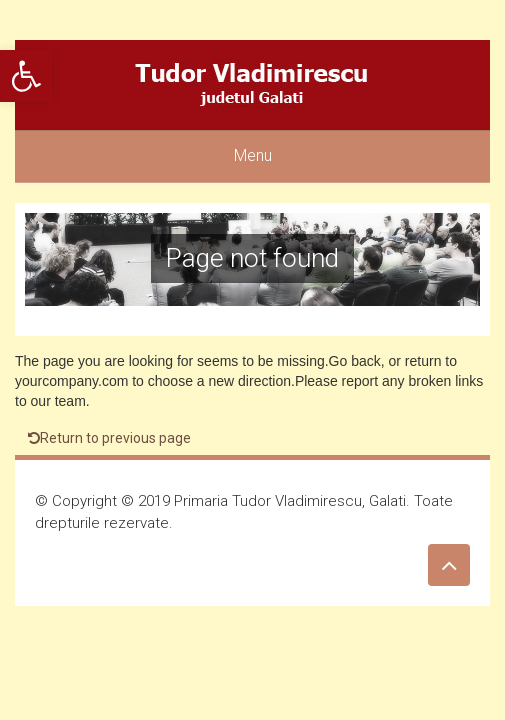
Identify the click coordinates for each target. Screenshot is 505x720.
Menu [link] (253, 155)
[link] (26, 76)
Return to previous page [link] (109, 438)
